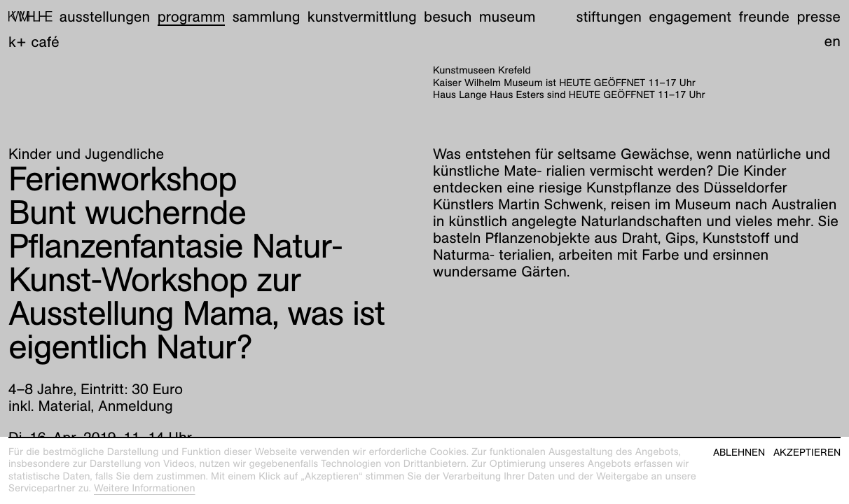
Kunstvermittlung (362, 16)
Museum (508, 16)
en (833, 41)
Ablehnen (739, 453)
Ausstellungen (105, 16)
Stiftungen (609, 16)
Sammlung (267, 16)
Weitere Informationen (145, 489)
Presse (819, 16)
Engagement (690, 16)
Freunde (765, 16)
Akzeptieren (807, 453)
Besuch (448, 16)
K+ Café (34, 42)
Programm (192, 16)
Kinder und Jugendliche (86, 154)
